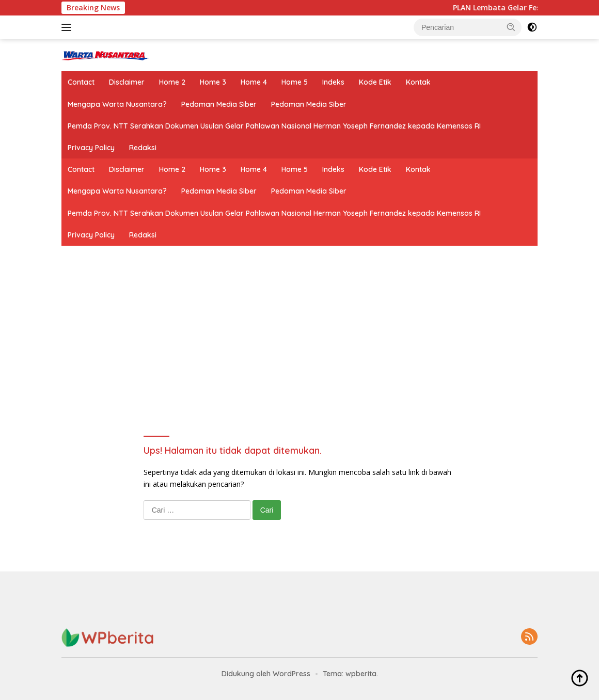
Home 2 (172, 82)
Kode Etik (375, 82)
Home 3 (213, 82)
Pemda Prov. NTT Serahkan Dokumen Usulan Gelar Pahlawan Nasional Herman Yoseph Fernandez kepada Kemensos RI (274, 126)
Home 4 (254, 82)
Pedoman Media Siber (219, 104)
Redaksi (143, 148)
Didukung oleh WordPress (266, 674)
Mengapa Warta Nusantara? (117, 104)
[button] (511, 27)
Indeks (333, 82)
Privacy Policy (91, 148)
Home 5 (295, 82)
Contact (81, 82)
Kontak (418, 82)
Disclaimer (127, 82)
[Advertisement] (300, 359)
